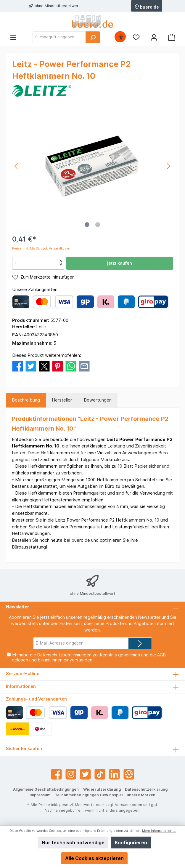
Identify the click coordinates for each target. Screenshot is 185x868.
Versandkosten (128, 805)
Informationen (21, 686)
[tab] (26, 400)
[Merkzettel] (136, 37)
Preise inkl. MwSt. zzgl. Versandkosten (42, 248)
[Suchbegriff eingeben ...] (59, 37)
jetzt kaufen (120, 263)
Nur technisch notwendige (73, 843)
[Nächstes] (168, 166)
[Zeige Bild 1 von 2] (87, 225)
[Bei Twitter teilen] (31, 366)
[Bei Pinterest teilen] (58, 366)
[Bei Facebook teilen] (18, 366)
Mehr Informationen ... (159, 831)
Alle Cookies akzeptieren (94, 858)
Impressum (40, 795)
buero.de (147, 7)
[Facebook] (56, 774)
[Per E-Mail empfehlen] (84, 366)
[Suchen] (93, 37)
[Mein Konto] (154, 37)
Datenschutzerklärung (146, 789)
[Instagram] (71, 774)
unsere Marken (141, 795)
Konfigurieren (131, 843)
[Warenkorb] (172, 37)
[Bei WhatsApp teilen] (71, 366)
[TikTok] (100, 774)
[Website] (129, 774)
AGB (161, 655)
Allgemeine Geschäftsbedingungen (46, 789)
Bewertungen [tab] (98, 400)
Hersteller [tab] (62, 400)
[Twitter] (85, 774)
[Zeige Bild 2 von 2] (98, 225)
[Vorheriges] (17, 166)
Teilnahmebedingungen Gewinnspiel (89, 795)
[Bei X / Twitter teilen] (44, 366)
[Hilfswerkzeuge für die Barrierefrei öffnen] (121, 37)
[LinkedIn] (114, 774)
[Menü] (13, 37)
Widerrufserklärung (102, 789)
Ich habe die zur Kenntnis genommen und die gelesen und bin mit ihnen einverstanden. (89, 657)
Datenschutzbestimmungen (64, 655)
